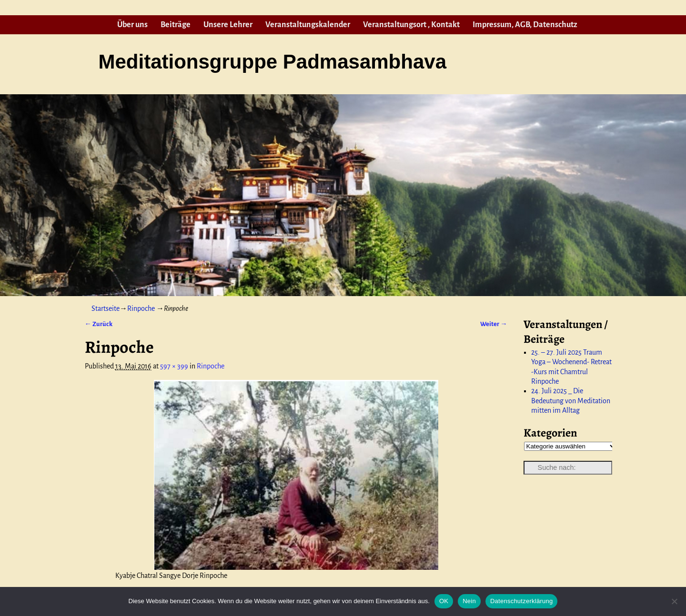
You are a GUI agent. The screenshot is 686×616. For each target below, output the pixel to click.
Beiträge (176, 25)
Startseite (106, 308)
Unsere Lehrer (228, 25)
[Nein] (674, 601)
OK (444, 601)
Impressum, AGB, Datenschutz (525, 25)
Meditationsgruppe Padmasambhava (272, 62)
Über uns (132, 25)
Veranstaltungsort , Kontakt (411, 25)
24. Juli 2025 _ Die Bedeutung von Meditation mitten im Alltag (571, 401)
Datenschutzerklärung (521, 601)
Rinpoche (141, 308)
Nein (469, 601)
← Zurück (99, 324)
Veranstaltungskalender (308, 25)
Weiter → (494, 324)
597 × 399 (174, 366)
